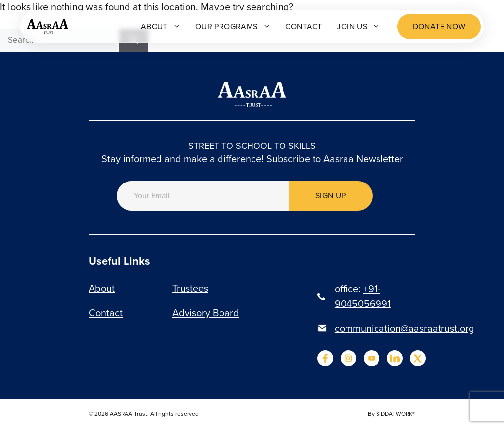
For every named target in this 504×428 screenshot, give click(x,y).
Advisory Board (206, 313)
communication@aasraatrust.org (404, 328)
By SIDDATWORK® (392, 414)
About (161, 26)
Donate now (439, 26)
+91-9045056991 (363, 296)
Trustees (190, 288)
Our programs (233, 26)
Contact (303, 26)
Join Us (358, 26)
